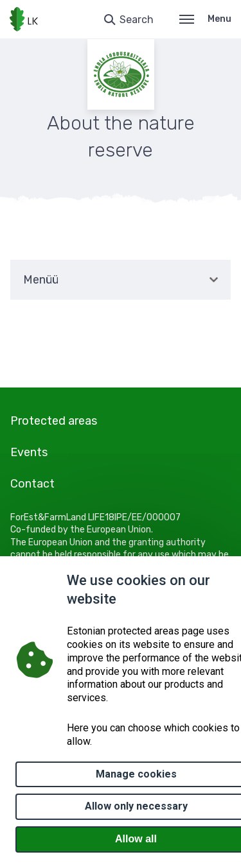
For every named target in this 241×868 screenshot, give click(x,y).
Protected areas (54, 421)
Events (29, 452)
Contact (32, 484)
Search (137, 20)
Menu (205, 19)
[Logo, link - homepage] (24, 19)
